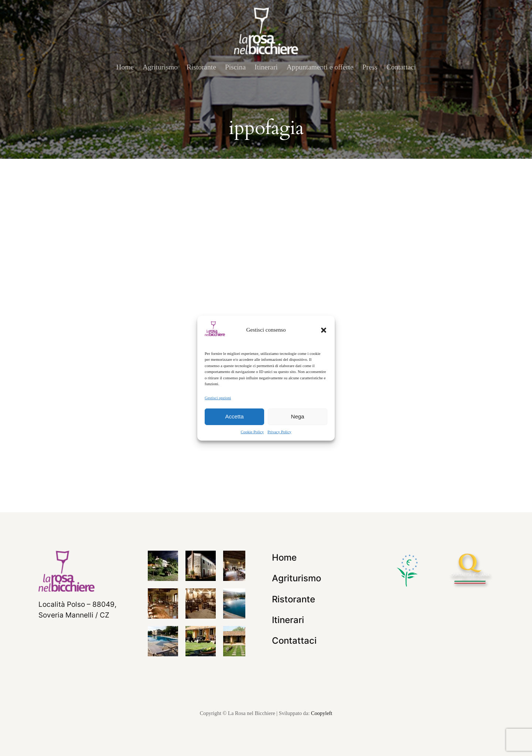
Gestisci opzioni (218, 397)
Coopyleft (322, 713)
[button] (324, 330)
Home (125, 67)
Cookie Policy (252, 432)
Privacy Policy (279, 432)
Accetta (234, 416)
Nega (298, 416)
